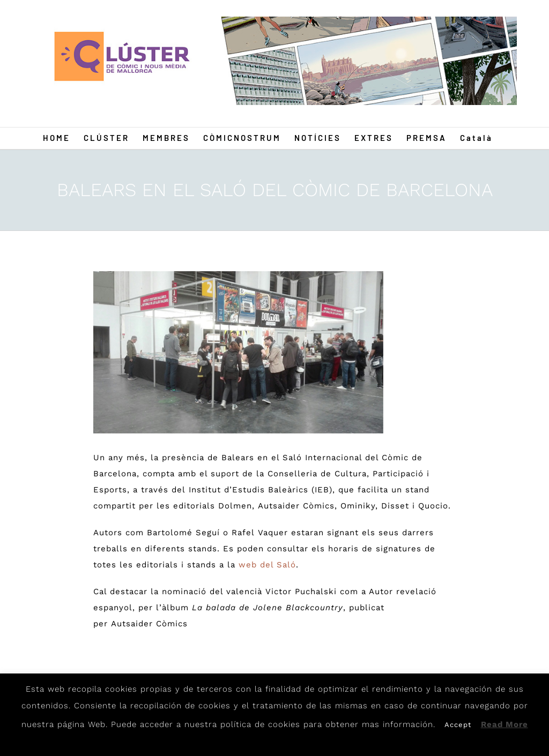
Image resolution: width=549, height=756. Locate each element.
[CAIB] (238, 353)
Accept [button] (458, 725)
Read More (505, 724)
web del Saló (266, 565)
